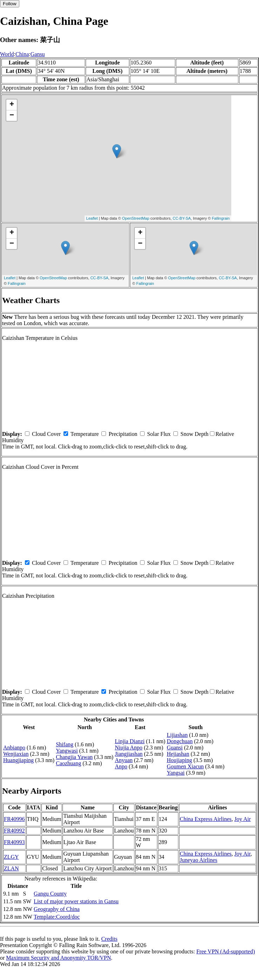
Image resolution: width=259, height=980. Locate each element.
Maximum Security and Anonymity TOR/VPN (58, 958)
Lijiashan (177, 735)
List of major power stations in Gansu (76, 901)
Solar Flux (159, 434)
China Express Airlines (206, 819)
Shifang (65, 744)
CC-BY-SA (182, 218)
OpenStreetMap (136, 218)
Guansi (175, 748)
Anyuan (124, 760)
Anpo (121, 766)
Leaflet (92, 218)
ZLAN (11, 868)
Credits (109, 939)
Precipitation (123, 434)
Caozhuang (68, 763)
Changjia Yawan (74, 757)
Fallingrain (221, 218)
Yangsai (176, 773)
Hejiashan (178, 754)
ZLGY (11, 857)
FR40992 (14, 831)
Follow (10, 4)
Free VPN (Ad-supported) (225, 951)
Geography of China (57, 909)
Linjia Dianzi (130, 741)
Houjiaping (179, 760)
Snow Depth (194, 434)
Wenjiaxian (16, 754)
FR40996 (14, 819)
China (22, 54)
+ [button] (12, 105)
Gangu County (50, 894)
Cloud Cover (46, 434)
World (7, 54)
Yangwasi (67, 751)
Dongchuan (180, 741)
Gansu (38, 54)
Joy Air (243, 819)
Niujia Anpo (129, 748)
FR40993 (14, 842)
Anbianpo (14, 748)
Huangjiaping (18, 760)
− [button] (12, 116)
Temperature (85, 434)
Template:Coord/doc (57, 917)
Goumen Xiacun (185, 766)
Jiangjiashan (129, 754)
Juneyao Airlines (198, 860)
